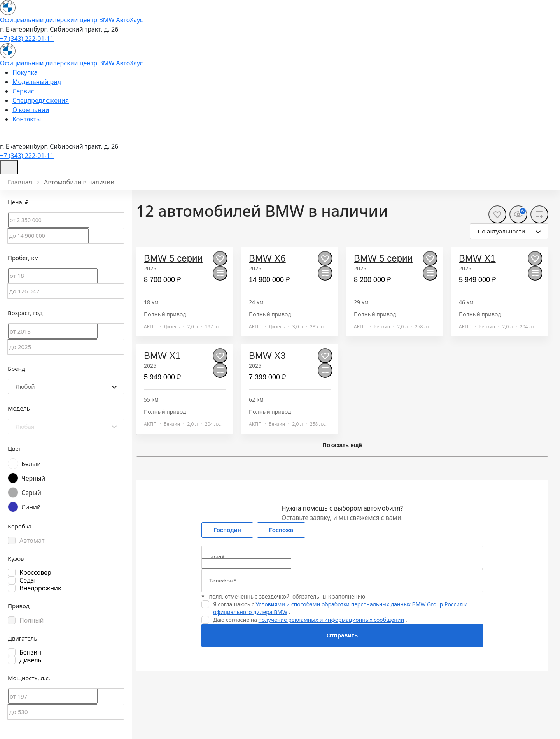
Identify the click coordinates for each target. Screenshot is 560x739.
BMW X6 (267, 258)
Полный (32, 620)
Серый (31, 493)
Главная (20, 182)
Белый (31, 464)
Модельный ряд (37, 82)
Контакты (27, 119)
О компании (31, 110)
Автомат (32, 541)
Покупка (25, 72)
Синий (31, 507)
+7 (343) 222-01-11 (27, 39)
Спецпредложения (41, 100)
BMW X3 (267, 355)
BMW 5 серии (173, 258)
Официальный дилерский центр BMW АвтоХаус (72, 20)
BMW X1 (477, 258)
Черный (33, 478)
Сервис (23, 91)
